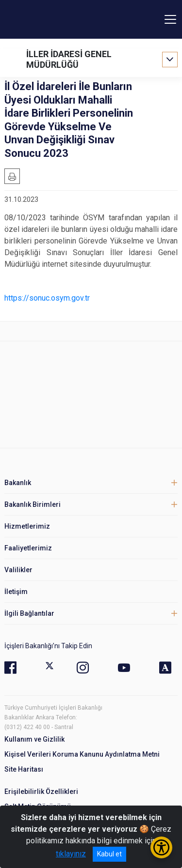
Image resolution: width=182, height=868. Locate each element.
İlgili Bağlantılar (29, 613)
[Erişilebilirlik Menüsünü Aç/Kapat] (161, 847)
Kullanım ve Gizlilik (34, 739)
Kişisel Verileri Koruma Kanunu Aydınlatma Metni (82, 754)
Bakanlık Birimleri (33, 504)
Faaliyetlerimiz (28, 548)
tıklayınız (71, 854)
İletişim (16, 592)
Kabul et (109, 854)
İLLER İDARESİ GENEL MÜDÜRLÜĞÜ (69, 59)
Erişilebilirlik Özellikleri (41, 792)
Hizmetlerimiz (27, 526)
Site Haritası (24, 769)
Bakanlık (18, 483)
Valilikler (18, 570)
